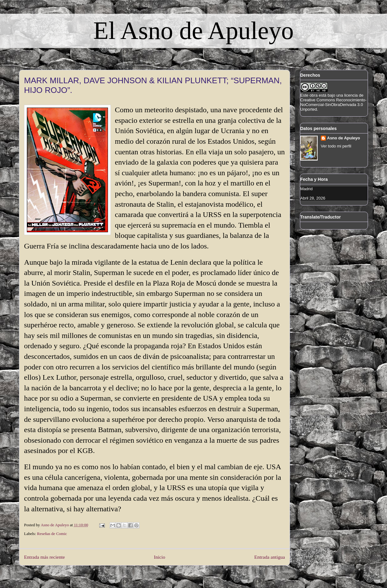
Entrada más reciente (44, 557)
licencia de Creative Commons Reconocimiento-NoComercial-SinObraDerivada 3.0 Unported (333, 102)
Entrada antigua (270, 557)
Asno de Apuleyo (344, 138)
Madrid (306, 189)
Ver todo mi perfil (336, 146)
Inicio (159, 557)
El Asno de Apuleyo (193, 31)
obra (314, 95)
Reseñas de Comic (52, 534)
